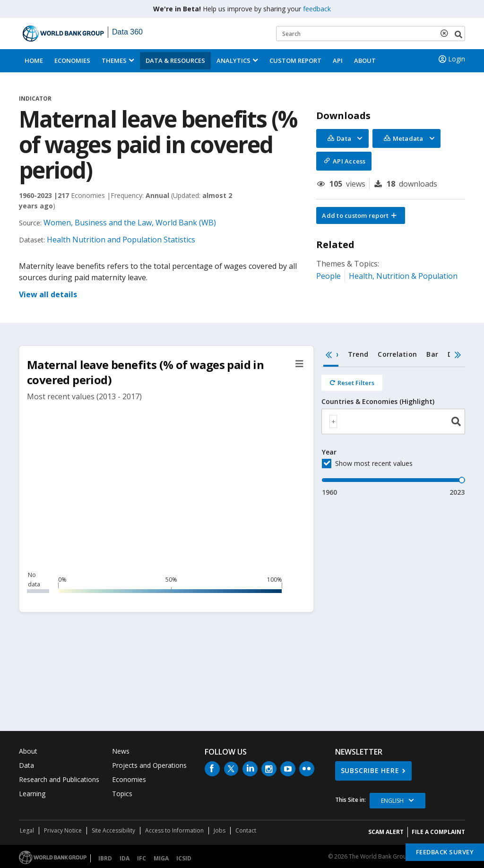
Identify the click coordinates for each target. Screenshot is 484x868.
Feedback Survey (445, 852)
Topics (122, 794)
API (338, 60)
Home (34, 60)
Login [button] (451, 59)
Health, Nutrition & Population (403, 276)
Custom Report (295, 60)
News (121, 751)
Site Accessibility (113, 830)
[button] (361, 215)
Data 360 (127, 32)
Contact (246, 830)
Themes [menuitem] (114, 60)
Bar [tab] (432, 354)
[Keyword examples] (371, 34)
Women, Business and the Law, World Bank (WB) (130, 223)
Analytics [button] (233, 60)
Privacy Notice (63, 830)
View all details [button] (48, 294)
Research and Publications (59, 779)
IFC (142, 858)
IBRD (105, 858)
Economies (72, 60)
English (392, 801)
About (365, 60)
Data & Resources (175, 60)
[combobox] (393, 421)
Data (26, 765)
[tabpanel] (393, 432)
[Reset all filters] (352, 383)
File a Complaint (438, 832)
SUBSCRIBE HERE (370, 770)
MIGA (161, 858)
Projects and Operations (149, 765)
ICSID (184, 858)
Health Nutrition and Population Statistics (121, 240)
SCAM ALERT (386, 832)
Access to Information (174, 830)
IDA (125, 858)
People (328, 276)
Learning (32, 794)
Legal (27, 830)
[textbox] (333, 421)
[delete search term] (446, 33)
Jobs (220, 830)
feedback (317, 9)
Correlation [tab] (397, 354)
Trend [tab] (358, 354)
